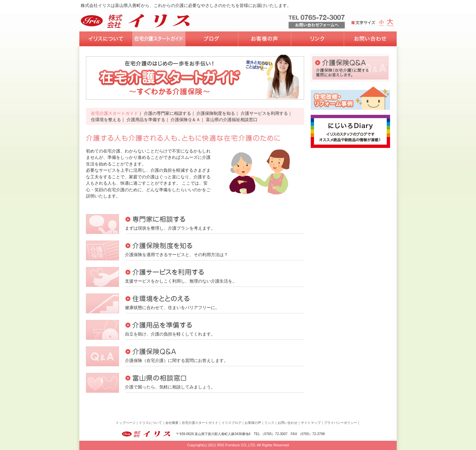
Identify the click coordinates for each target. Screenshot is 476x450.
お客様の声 (253, 423)
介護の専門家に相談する (167, 113)
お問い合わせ (288, 423)
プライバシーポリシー (340, 423)
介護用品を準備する (146, 120)
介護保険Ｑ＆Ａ (185, 120)
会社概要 (172, 423)
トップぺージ (126, 423)
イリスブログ (231, 423)
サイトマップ (311, 423)
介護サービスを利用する (264, 113)
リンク (269, 423)
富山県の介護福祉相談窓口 (232, 120)
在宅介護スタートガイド (115, 113)
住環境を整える (106, 120)
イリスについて (150, 423)
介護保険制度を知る (216, 113)
